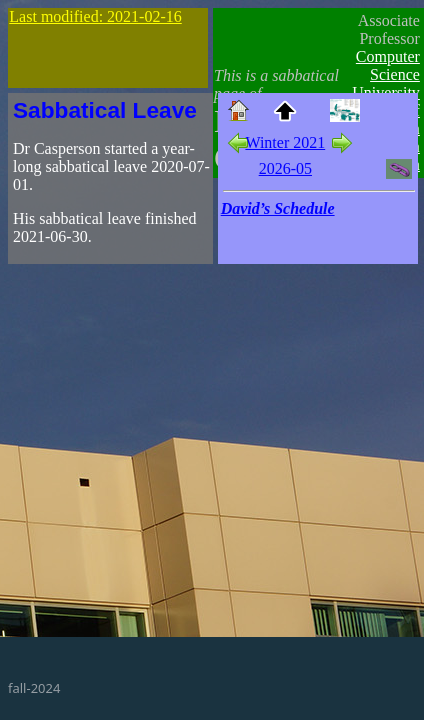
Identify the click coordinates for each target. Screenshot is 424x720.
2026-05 (285, 168)
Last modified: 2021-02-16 (95, 16)
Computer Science (388, 65)
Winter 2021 (285, 142)
